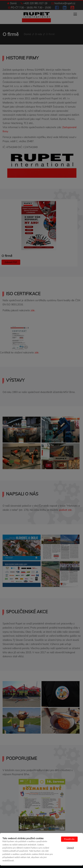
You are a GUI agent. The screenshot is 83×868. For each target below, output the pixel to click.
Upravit (70, 848)
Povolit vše (69, 839)
